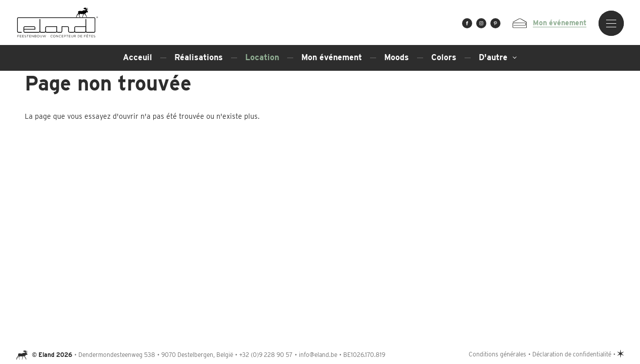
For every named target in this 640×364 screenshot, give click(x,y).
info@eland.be (318, 355)
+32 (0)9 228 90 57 (266, 355)
